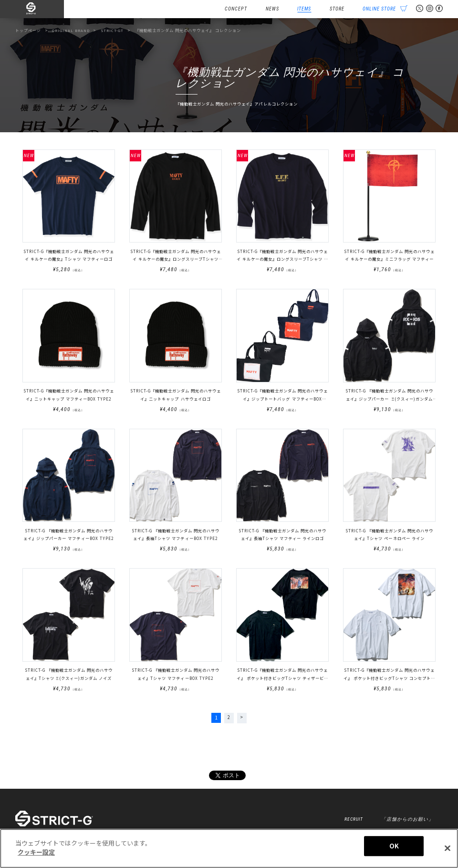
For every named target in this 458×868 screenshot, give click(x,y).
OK (394, 846)
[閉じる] (448, 848)
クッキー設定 (36, 852)
